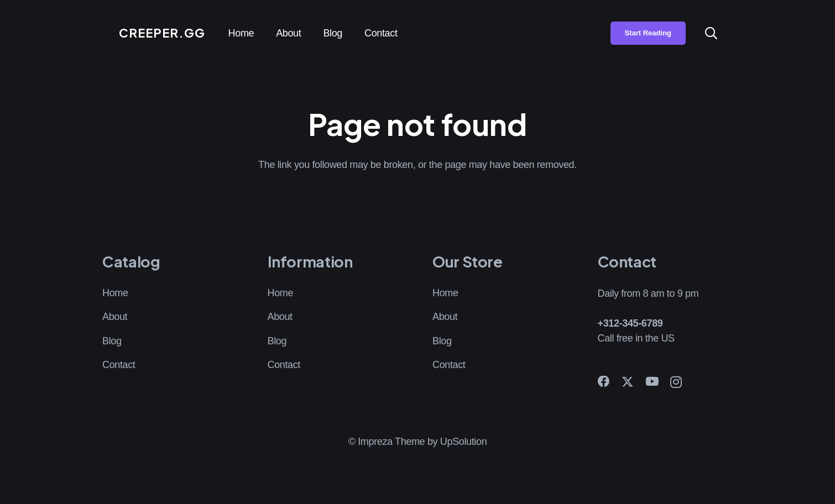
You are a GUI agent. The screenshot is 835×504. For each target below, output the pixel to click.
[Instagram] (676, 382)
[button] (711, 33)
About (115, 317)
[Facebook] (604, 382)
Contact (119, 365)
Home (115, 293)
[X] (628, 382)
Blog (112, 341)
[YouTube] (652, 382)
